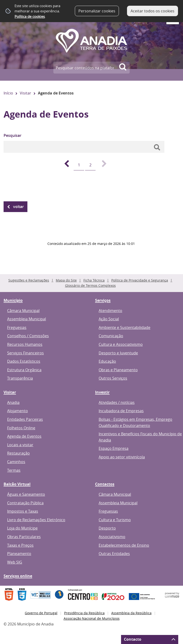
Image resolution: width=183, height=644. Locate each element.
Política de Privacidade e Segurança (140, 280)
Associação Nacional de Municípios (92, 618)
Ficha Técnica (94, 280)
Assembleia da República (131, 613)
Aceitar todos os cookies (152, 11)
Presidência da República (84, 613)
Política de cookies (30, 16)
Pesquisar (13, 135)
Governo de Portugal (41, 613)
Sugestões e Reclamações (29, 280)
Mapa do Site (66, 280)
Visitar (25, 93)
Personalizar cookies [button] (97, 11)
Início (8, 93)
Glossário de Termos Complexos (90, 285)
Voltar (18, 207)
